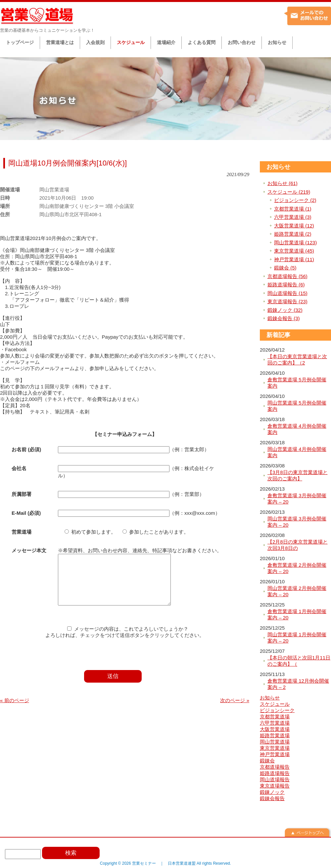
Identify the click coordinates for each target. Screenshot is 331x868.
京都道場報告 (275, 767)
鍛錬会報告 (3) (284, 318)
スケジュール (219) (289, 192)
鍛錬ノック (272, 792)
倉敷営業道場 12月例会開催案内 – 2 (298, 684)
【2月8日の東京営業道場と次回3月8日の (298, 545)
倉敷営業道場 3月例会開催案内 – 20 (297, 499)
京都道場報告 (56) (287, 276)
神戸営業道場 (275, 754)
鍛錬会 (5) (285, 268)
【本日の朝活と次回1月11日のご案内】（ (299, 661)
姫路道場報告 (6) (286, 285)
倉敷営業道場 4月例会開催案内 (297, 429)
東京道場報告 (275, 786)
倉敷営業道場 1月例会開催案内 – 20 (297, 615)
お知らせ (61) (283, 183)
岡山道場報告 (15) (287, 293)
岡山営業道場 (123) (295, 242)
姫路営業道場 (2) (293, 234)
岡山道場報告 (275, 779)
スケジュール (275, 704)
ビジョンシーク (277, 710)
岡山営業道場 (275, 742)
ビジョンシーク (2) (295, 200)
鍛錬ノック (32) (285, 310)
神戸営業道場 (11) (294, 259)
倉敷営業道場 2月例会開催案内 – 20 (297, 568)
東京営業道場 (275, 748)
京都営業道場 (275, 717)
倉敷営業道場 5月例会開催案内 (297, 383)
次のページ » (235, 710)
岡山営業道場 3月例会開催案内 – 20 (297, 522)
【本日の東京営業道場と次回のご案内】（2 (297, 360)
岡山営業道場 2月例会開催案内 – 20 (297, 591)
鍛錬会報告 (272, 798)
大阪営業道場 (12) (294, 226)
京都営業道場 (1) (293, 209)
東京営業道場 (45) (294, 251)
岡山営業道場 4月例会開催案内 (297, 452)
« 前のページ (15, 710)
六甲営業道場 (275, 723)
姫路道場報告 (275, 773)
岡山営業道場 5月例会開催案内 (297, 406)
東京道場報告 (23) (287, 301)
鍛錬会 (267, 761)
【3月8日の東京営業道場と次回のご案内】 (298, 476)
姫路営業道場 (275, 735)
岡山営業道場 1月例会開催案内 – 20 (297, 638)
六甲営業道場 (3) (293, 217)
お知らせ (278, 167)
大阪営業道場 (275, 729)
